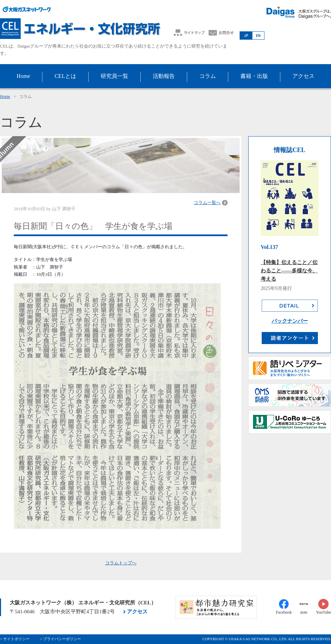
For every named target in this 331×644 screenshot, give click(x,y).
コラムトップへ (121, 563)
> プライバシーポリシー (61, 639)
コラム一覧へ (207, 203)
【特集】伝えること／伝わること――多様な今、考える (289, 271)
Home (5, 97)
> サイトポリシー (15, 639)
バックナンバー (290, 321)
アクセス (137, 612)
